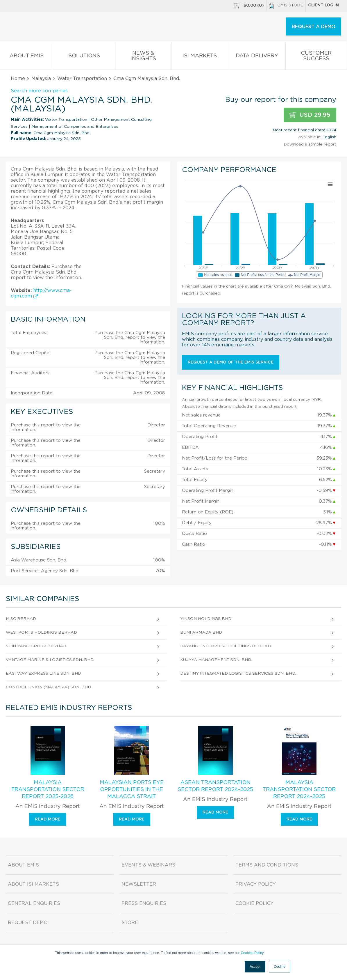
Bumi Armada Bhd (201, 632)
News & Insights (143, 57)
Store (130, 923)
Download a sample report (310, 144)
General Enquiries (34, 903)
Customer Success (316, 57)
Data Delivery (257, 57)
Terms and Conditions (267, 865)
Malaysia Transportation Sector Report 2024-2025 (299, 790)
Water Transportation (82, 79)
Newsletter (139, 884)
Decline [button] (280, 967)
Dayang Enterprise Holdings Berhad (226, 646)
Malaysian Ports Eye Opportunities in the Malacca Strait (132, 790)
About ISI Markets (33, 884)
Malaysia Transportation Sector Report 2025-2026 (48, 790)
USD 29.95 (310, 115)
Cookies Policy (252, 953)
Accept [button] (255, 967)
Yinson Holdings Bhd (206, 619)
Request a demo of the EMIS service (231, 362)
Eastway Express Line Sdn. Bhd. (44, 674)
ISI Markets (200, 57)
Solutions (84, 57)
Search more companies (39, 91)
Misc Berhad (21, 619)
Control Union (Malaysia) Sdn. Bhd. (49, 687)
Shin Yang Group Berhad (36, 646)
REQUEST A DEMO (314, 27)
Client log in (323, 5)
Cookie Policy (254, 903)
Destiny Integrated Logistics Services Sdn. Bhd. (238, 674)
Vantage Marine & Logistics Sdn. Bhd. (50, 660)
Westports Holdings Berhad (41, 632)
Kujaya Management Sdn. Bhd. (216, 660)
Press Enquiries (144, 903)
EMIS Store (286, 6)
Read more (48, 819)
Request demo (28, 923)
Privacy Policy (256, 884)
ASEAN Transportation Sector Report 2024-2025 (215, 786)
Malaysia (41, 79)
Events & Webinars (148, 865)
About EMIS (26, 57)
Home (18, 79)
